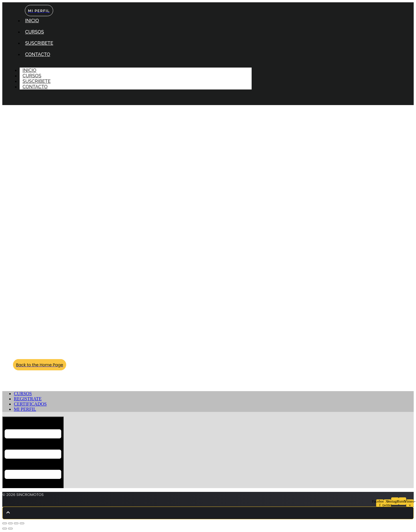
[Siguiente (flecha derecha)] (10, 529)
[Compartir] (16, 523)
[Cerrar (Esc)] (22, 523)
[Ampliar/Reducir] (5, 523)
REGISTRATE (28, 399)
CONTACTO (38, 54)
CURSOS (35, 32)
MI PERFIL (25, 409)
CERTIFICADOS (30, 404)
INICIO (32, 21)
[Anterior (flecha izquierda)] (5, 529)
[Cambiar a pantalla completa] (10, 523)
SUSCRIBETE (39, 43)
